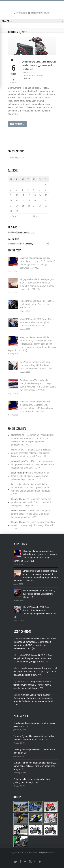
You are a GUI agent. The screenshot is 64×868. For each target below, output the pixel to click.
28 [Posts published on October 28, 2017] (40, 206)
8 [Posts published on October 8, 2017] (45, 190)
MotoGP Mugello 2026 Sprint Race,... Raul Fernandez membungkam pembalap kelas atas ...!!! (38, 322)
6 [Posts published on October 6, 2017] (34, 190)
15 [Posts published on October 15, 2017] (46, 195)
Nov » (36, 216)
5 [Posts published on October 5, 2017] (28, 190)
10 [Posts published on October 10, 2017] (17, 195)
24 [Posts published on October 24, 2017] (17, 206)
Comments (13, 81)
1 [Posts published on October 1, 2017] (45, 185)
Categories (13, 244)
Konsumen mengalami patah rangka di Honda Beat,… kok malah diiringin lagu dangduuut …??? (31, 502)
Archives (12, 232)
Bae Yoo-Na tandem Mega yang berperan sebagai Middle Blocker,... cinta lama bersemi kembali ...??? (37, 365)
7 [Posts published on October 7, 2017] (40, 190)
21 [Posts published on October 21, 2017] (40, 200)
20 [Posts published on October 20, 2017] (34, 200)
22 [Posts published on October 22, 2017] (46, 200)
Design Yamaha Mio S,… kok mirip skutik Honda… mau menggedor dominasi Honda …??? (39, 65)
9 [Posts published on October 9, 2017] (11, 195)
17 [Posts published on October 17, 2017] (17, 200)
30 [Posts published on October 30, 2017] (11, 211)
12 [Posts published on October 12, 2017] (29, 195)
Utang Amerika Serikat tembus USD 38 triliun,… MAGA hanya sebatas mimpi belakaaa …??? (30, 476)
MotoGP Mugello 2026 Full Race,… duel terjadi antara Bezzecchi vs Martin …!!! (37, 304)
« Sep (13, 216)
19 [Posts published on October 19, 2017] (29, 200)
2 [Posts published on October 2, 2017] (11, 190)
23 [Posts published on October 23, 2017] (11, 206)
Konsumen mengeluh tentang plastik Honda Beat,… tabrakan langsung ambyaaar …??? (31, 514)
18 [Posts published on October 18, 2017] (23, 200)
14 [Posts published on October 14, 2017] (40, 195)
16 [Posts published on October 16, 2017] (11, 200)
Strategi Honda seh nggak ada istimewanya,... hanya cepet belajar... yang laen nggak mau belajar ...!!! (36, 766)
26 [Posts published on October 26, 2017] (29, 206)
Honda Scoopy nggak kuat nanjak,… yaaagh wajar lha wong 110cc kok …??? (33, 525)
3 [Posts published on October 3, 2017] (17, 190)
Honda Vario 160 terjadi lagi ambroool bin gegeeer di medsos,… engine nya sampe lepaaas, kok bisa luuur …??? (33, 464)
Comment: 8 (27, 79)
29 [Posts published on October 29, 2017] (46, 206)
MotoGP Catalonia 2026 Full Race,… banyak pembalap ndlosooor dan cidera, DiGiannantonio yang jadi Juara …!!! (32, 453)
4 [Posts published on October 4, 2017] (22, 190)
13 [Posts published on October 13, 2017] (34, 195)
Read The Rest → (17, 124)
